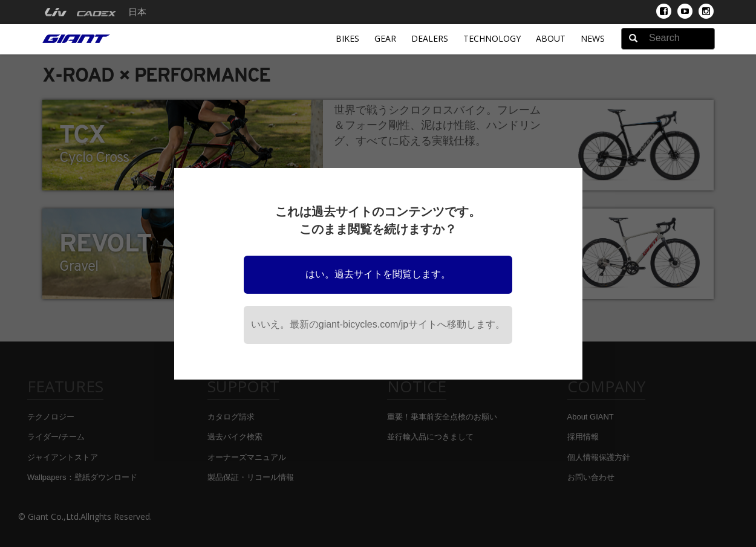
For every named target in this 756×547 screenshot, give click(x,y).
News (593, 38)
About (551, 38)
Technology (492, 38)
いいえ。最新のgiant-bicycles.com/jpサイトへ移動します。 (378, 324)
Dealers (430, 38)
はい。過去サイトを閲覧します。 (378, 274)
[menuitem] (55, 12)
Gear (385, 38)
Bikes (347, 38)
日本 (137, 12)
